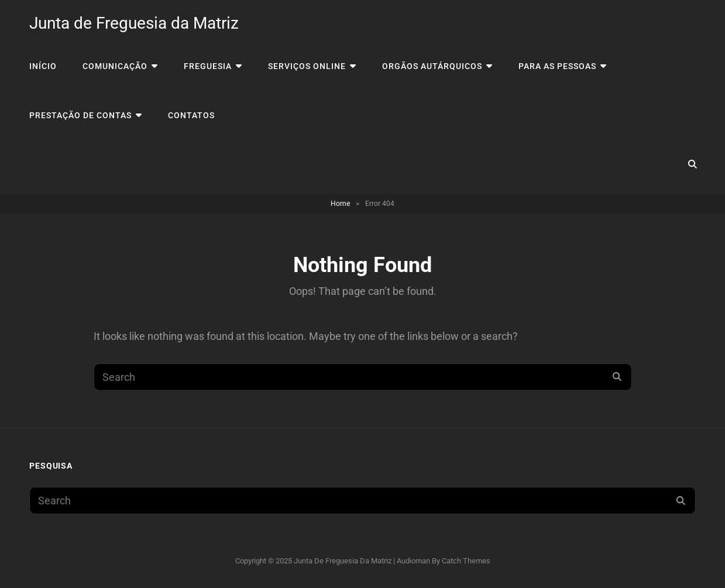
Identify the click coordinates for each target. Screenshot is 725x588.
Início (43, 66)
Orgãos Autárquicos (432, 66)
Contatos (191, 115)
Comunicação (115, 66)
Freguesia (208, 66)
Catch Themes (466, 561)
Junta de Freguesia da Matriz (134, 23)
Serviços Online (307, 66)
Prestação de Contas (80, 115)
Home (340, 204)
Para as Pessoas (557, 66)
